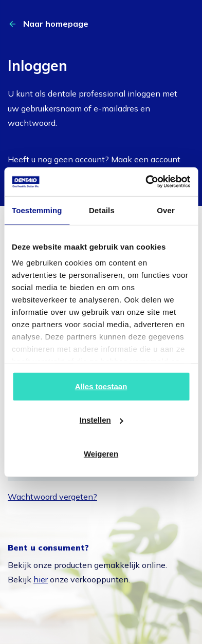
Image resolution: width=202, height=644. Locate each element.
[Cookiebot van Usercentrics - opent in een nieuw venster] (145, 182)
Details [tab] (102, 210)
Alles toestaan (101, 386)
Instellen (102, 420)
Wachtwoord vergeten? (52, 497)
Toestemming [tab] (37, 210)
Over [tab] (166, 210)
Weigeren (101, 453)
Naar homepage (56, 24)
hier (41, 579)
